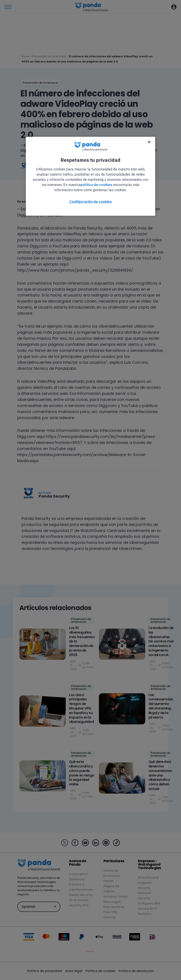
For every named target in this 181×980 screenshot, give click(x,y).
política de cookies (96, 184)
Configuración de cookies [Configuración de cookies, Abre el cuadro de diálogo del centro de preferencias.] (91, 201)
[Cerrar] (149, 142)
